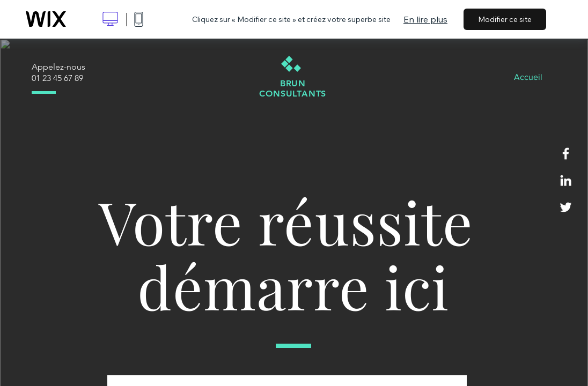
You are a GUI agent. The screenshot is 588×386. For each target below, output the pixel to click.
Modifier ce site (505, 19)
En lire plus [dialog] (425, 19)
